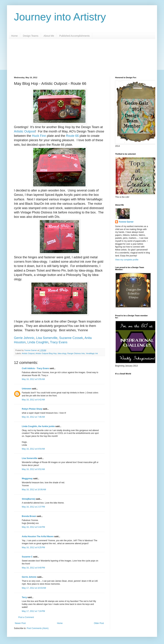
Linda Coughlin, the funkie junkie (38, 426)
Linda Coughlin (38, 342)
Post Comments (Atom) (38, 628)
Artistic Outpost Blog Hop (46, 353)
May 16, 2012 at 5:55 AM (33, 379)
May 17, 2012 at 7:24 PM (33, 611)
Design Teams (31, 36)
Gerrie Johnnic (24, 338)
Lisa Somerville (47, 338)
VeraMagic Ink (92, 353)
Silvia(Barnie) (29, 499)
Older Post (99, 623)
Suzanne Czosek (71, 338)
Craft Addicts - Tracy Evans (35, 368)
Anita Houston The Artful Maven (38, 536)
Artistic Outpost (25, 131)
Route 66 (72, 136)
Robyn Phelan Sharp (32, 409)
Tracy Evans (59, 342)
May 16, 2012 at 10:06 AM (34, 490)
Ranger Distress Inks (76, 353)
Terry (24, 597)
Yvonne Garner (126, 222)
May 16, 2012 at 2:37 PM (33, 507)
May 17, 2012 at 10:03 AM (34, 588)
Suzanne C (27, 557)
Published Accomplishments (74, 36)
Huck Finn (39, 136)
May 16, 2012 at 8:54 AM (33, 449)
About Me (49, 36)
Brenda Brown (29, 516)
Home (14, 36)
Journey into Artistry (60, 17)
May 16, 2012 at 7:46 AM (33, 417)
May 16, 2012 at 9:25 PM (33, 547)
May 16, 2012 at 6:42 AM (33, 400)
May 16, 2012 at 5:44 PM (33, 527)
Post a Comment (26, 617)
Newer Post (20, 623)
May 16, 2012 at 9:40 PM (33, 568)
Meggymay (27, 479)
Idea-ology (62, 353)
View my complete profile (127, 260)
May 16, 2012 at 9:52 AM (33, 469)
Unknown (27, 389)
